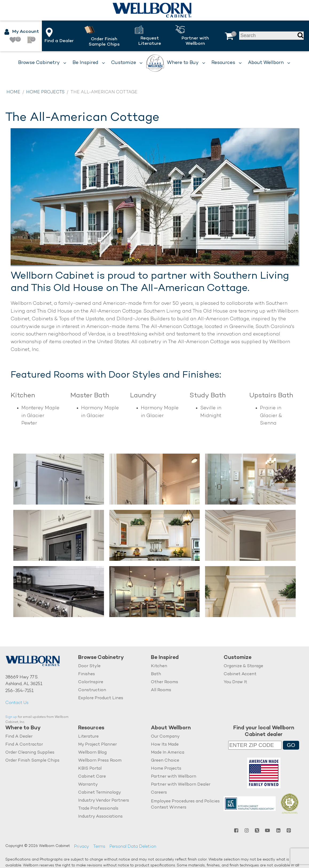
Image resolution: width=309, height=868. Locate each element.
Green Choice (165, 761)
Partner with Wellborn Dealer (181, 785)
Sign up (11, 717)
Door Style (89, 666)
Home (13, 92)
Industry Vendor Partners (104, 801)
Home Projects (45, 92)
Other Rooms (164, 682)
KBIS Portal (90, 769)
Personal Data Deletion (133, 847)
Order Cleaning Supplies (30, 753)
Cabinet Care (92, 777)
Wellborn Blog (92, 753)
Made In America (168, 753)
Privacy (81, 847)
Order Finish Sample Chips (32, 761)
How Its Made (165, 745)
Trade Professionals (98, 809)
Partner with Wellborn (174, 777)
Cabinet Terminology (100, 793)
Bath (156, 674)
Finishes (87, 674)
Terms (99, 847)
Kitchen (159, 666)
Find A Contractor (24, 745)
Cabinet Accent (240, 674)
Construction (92, 690)
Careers (159, 793)
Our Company (165, 737)
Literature (88, 737)
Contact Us (17, 703)
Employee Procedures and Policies (185, 801)
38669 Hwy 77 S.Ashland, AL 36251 (24, 681)
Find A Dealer (19, 737)
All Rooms (161, 690)
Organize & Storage (243, 666)
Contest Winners (169, 808)
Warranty (88, 785)
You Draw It (235, 682)
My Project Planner (97, 745)
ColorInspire (91, 682)
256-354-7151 (19, 691)
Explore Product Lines (101, 698)
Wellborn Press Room (100, 761)
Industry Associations (100, 817)
